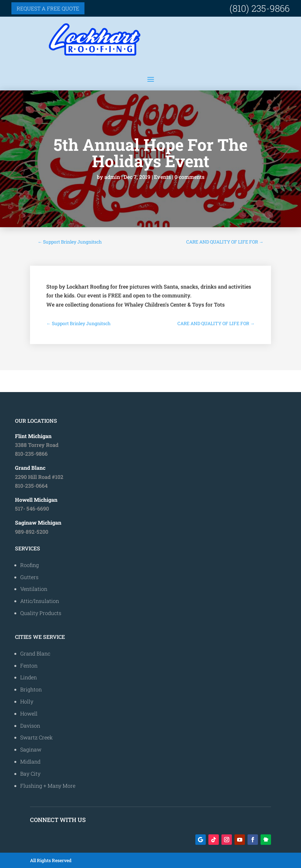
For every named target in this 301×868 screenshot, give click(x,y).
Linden (29, 677)
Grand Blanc (35, 653)
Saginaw (31, 749)
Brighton (31, 689)
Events (162, 177)
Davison (30, 726)
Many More (61, 786)
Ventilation (34, 589)
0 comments (189, 177)
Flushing (31, 786)
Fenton (29, 665)
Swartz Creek (37, 737)
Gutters (29, 577)
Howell (29, 713)
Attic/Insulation (40, 601)
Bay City (30, 773)
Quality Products (41, 613)
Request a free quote (48, 8)
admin (112, 177)
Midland (30, 761)
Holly (27, 701)
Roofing (30, 565)
